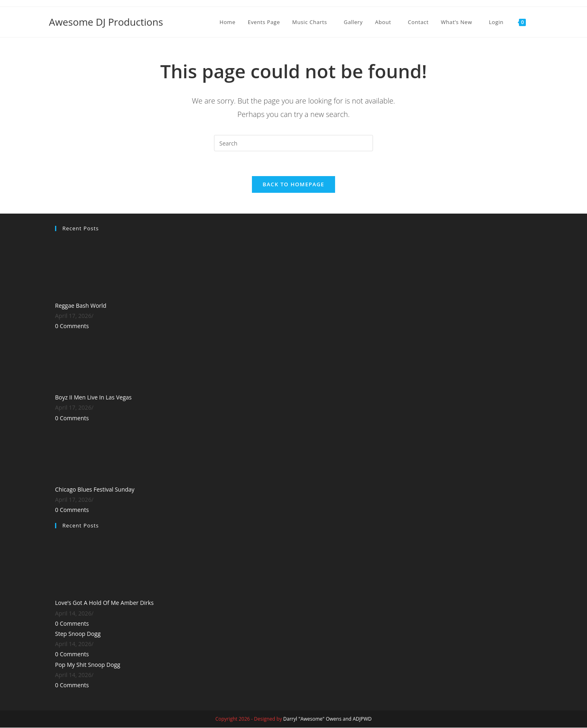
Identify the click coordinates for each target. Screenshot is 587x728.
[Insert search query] (293, 143)
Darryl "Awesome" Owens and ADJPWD (328, 719)
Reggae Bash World (81, 306)
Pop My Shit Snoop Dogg (88, 665)
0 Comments (72, 326)
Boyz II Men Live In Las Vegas (93, 398)
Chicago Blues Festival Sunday (95, 489)
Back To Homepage (293, 184)
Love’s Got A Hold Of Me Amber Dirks (104, 603)
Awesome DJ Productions (106, 22)
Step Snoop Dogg (78, 634)
